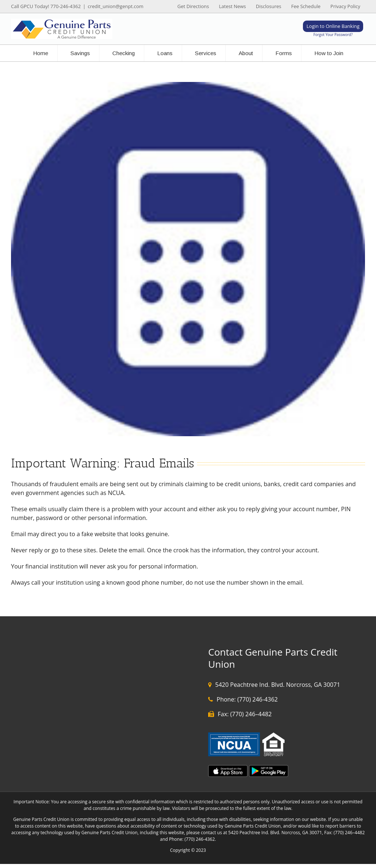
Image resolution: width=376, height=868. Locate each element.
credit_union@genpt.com (116, 6)
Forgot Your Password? (333, 35)
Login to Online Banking (333, 26)
